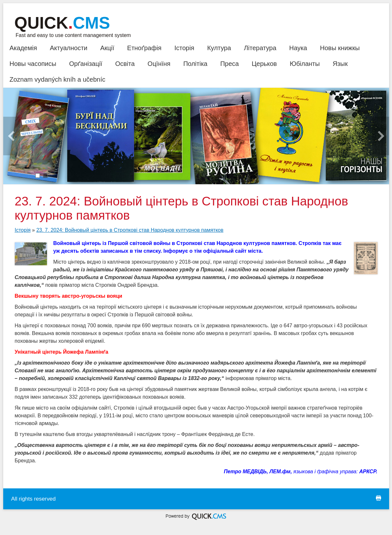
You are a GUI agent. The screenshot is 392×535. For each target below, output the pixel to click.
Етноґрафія (144, 48)
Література (260, 48)
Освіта (125, 64)
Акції (107, 48)
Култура (219, 48)
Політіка (195, 64)
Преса (230, 64)
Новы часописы (33, 64)
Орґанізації (86, 64)
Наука (298, 48)
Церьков (264, 64)
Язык (340, 64)
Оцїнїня (159, 64)
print (378, 498)
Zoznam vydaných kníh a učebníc (58, 79)
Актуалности (69, 48)
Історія (184, 48)
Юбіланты (305, 64)
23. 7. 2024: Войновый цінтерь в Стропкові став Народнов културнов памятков (130, 230)
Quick (62, 23)
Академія (23, 48)
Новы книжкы (340, 48)
